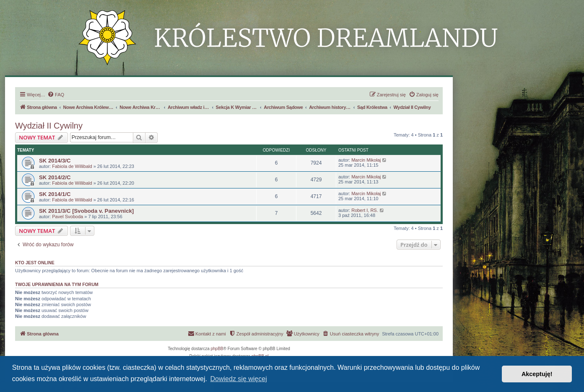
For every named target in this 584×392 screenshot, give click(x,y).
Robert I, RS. (365, 210)
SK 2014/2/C (55, 177)
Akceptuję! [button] (537, 374)
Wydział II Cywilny (49, 126)
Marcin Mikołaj (366, 160)
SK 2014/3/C (55, 161)
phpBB (217, 349)
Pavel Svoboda (67, 217)
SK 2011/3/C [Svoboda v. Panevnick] (86, 211)
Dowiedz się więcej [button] (239, 379)
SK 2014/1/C (55, 194)
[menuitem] (56, 95)
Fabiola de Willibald (72, 166)
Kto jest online (35, 263)
